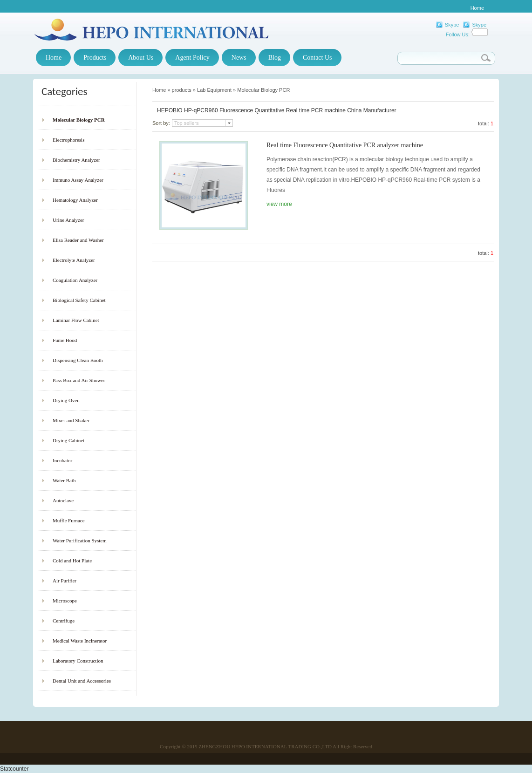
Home (477, 8)
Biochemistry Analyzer (76, 160)
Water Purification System (80, 540)
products (182, 90)
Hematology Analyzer (75, 200)
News (239, 58)
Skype (452, 25)
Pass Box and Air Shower (79, 380)
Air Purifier (65, 581)
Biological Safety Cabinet (79, 300)
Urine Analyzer (68, 220)
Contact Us (317, 58)
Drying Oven (66, 400)
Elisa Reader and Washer (78, 240)
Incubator (62, 460)
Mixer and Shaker (71, 420)
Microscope (65, 601)
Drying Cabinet (68, 440)
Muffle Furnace (69, 520)
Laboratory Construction (78, 661)
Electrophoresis (68, 140)
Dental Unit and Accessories (82, 681)
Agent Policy (192, 58)
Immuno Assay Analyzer (78, 180)
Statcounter (14, 769)
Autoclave (63, 500)
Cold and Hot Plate (72, 561)
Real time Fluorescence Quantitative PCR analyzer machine (345, 145)
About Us (141, 58)
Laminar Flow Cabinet (76, 320)
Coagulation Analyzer (75, 280)
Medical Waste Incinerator (80, 641)
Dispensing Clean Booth (78, 360)
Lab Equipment (214, 90)
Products (95, 58)
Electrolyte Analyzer (74, 260)
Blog (275, 58)
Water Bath (64, 480)
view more (279, 204)
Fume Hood (65, 340)
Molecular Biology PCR (79, 120)
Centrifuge (64, 621)
